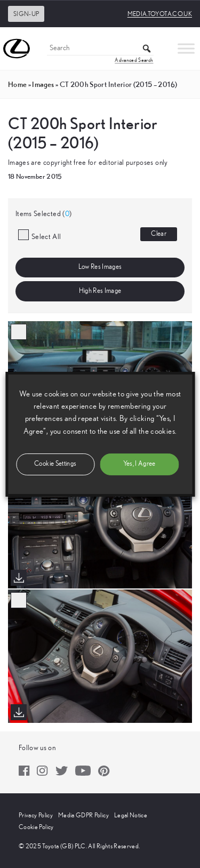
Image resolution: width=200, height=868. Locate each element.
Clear (159, 234)
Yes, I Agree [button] (139, 464)
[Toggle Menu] (186, 48)
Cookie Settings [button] (55, 464)
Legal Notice (131, 815)
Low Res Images (100, 267)
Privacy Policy (36, 815)
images (43, 84)
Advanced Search (134, 60)
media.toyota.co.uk (160, 14)
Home (17, 84)
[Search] (100, 49)
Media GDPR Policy (83, 815)
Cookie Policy (36, 827)
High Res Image (100, 291)
